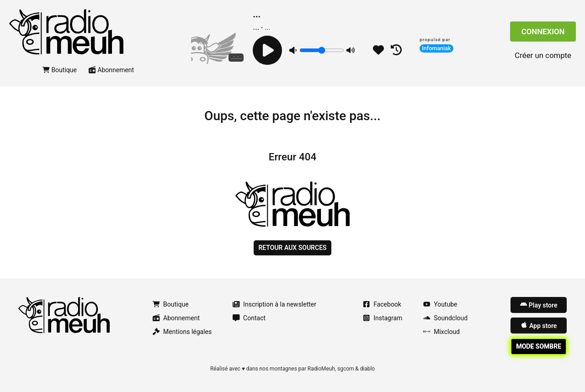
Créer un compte (543, 55)
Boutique (60, 70)
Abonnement (111, 70)
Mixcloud (441, 332)
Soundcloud (445, 318)
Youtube (440, 304)
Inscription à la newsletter (274, 304)
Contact (249, 318)
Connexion (543, 32)
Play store (539, 305)
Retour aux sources (292, 248)
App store (539, 325)
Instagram (383, 318)
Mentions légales (182, 332)
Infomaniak (436, 48)
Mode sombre (539, 346)
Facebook (382, 304)
